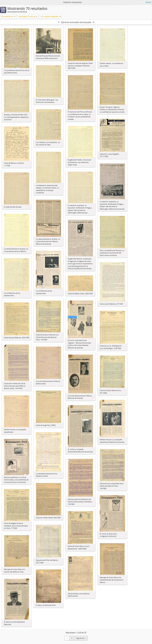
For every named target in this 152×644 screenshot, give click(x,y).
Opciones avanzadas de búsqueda (76, 22)
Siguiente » (81, 638)
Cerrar (148, 2)
